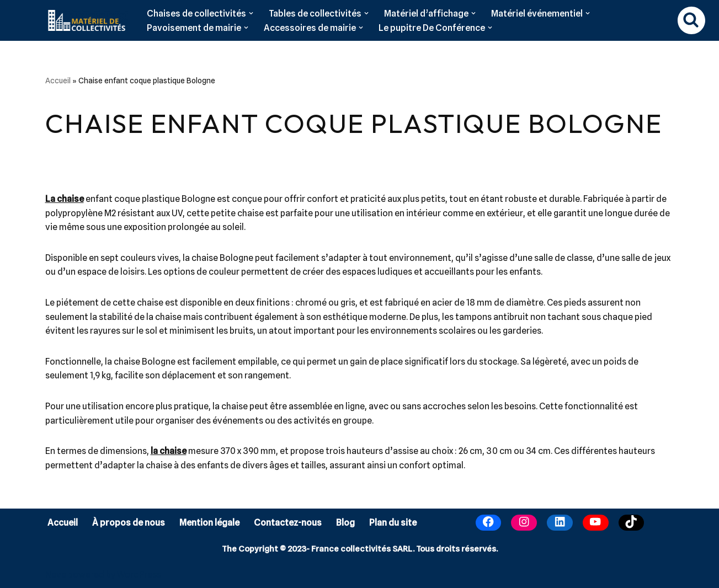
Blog (345, 523)
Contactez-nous (288, 523)
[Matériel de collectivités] (84, 20)
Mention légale (209, 523)
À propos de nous (129, 523)
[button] (251, 13)
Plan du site (393, 523)
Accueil (58, 81)
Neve (56, 574)
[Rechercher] (691, 20)
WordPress (139, 574)
